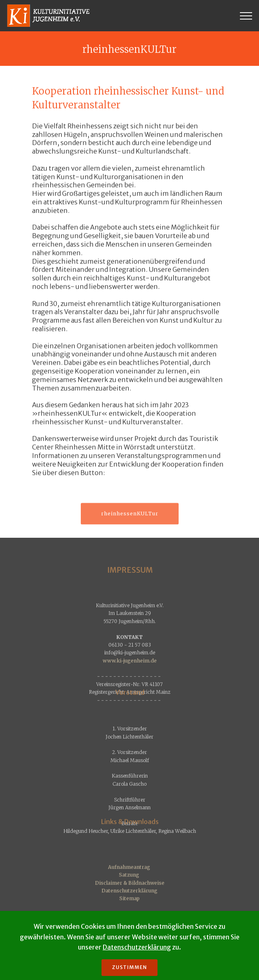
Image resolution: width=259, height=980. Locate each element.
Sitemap (129, 920)
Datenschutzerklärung (129, 913)
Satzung (129, 897)
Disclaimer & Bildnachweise (130, 905)
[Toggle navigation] (246, 16)
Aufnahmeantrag (129, 889)
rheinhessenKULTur (130, 519)
